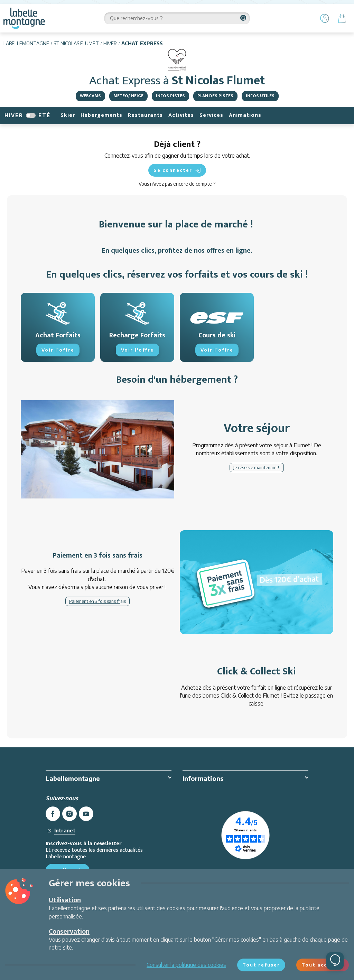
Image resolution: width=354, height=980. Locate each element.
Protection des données (211, 802)
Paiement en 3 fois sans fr (95, 601)
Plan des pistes (215, 96)
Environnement (201, 832)
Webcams (90, 96)
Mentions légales (203, 793)
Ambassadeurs (64, 822)
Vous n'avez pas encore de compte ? (177, 184)
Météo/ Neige (128, 96)
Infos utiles (260, 96)
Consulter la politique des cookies (186, 965)
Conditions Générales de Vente (219, 812)
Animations (245, 115)
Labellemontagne (26, 43)
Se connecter (177, 170)
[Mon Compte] (325, 18)
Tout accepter (323, 965)
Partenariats (60, 812)
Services (211, 115)
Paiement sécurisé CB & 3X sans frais (227, 841)
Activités (181, 115)
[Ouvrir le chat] (335, 961)
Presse (54, 832)
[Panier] (342, 18)
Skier (68, 115)
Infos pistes (170, 96)
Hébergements (101, 115)
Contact (55, 841)
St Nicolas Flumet (76, 43)
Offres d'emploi (64, 802)
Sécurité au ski (200, 822)
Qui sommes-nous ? (69, 793)
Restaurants (145, 115)
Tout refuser (261, 965)
